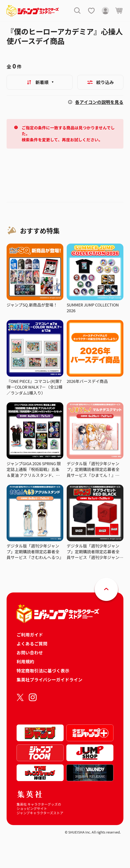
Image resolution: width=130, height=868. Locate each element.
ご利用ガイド (30, 634)
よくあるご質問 (32, 643)
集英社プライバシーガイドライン (50, 679)
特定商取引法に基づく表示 (43, 670)
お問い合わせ (30, 652)
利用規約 (25, 661)
